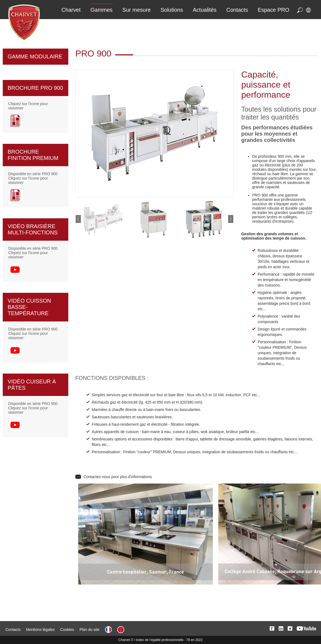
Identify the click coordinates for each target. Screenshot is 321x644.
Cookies (67, 630)
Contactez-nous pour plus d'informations (118, 477)
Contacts (13, 630)
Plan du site (89, 630)
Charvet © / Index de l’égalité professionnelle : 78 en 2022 (160, 640)
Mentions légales (40, 630)
